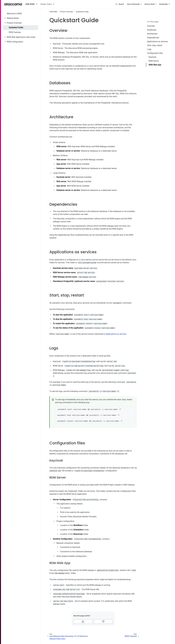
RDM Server (154, 61)
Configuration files (155, 53)
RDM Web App (155, 65)
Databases (152, 30)
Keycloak (152, 57)
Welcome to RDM (14, 14)
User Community (135, 4)
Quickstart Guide (16, 28)
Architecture (152, 34)
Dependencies (153, 38)
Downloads (165, 4)
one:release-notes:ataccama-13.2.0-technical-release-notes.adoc (69, 637)
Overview (151, 26)
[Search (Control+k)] (120, 4)
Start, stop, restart (155, 45)
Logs (149, 49)
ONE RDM (53, 12)
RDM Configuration (15, 42)
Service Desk (151, 4)
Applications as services (157, 41)
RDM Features (15, 32)
